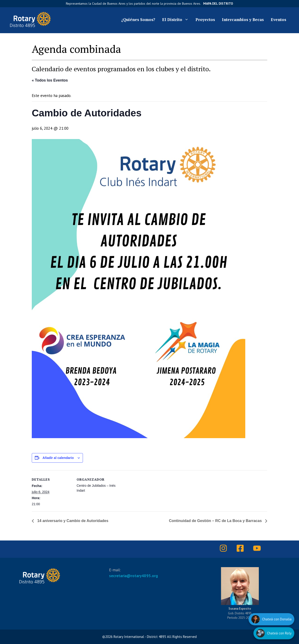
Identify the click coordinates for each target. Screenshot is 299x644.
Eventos (278, 20)
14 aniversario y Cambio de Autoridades (72, 521)
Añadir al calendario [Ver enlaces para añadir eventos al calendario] (58, 458)
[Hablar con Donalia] (271, 619)
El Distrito (177, 20)
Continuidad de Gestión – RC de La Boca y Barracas (216, 521)
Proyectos (205, 20)
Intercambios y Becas (243, 20)
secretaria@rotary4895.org (133, 576)
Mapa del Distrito (218, 4)
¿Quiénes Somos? (138, 20)
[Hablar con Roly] (274, 633)
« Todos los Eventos (50, 80)
